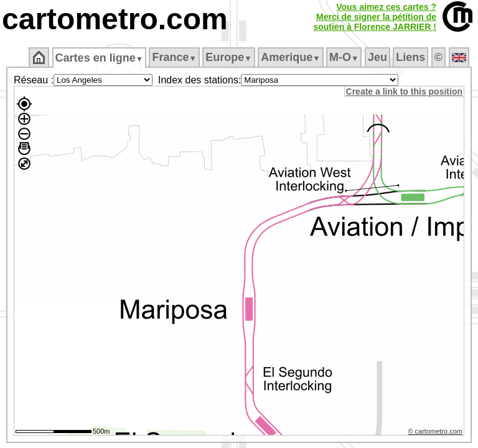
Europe (230, 57)
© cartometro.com (436, 433)
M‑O (345, 57)
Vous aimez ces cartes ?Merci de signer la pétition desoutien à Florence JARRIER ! (375, 17)
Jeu (378, 57)
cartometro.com (115, 19)
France (175, 57)
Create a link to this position (405, 91)
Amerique (292, 57)
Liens (412, 57)
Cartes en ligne (100, 58)
